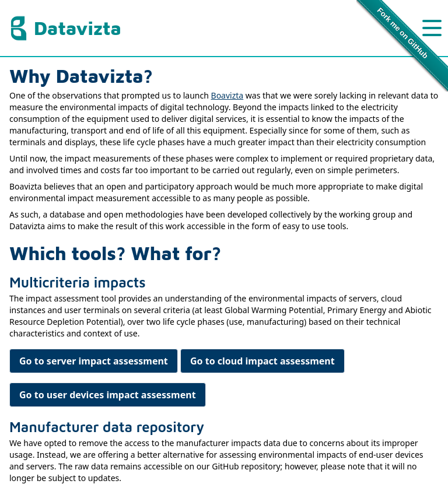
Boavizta (228, 95)
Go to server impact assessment (94, 361)
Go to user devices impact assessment (108, 395)
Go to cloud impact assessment (262, 361)
